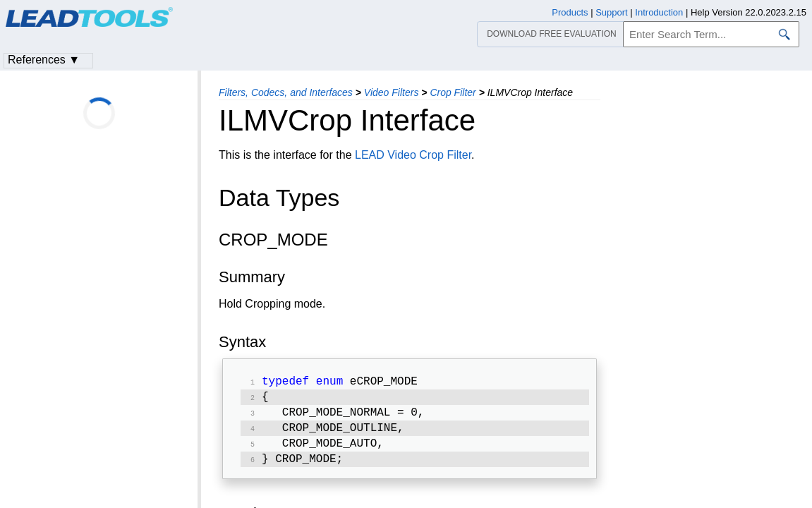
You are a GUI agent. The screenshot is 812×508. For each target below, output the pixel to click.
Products (570, 12)
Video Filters (392, 92)
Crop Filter (453, 92)
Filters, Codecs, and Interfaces (286, 92)
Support (612, 12)
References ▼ (44, 60)
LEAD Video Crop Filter (413, 155)
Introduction (659, 12)
